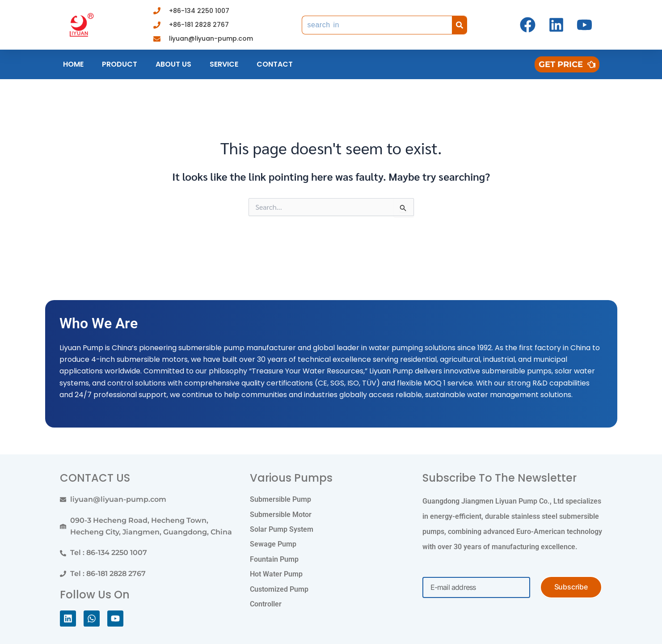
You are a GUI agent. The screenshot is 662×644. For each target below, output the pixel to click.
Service (224, 64)
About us (173, 64)
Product (120, 64)
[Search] (460, 25)
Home (73, 64)
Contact (275, 64)
